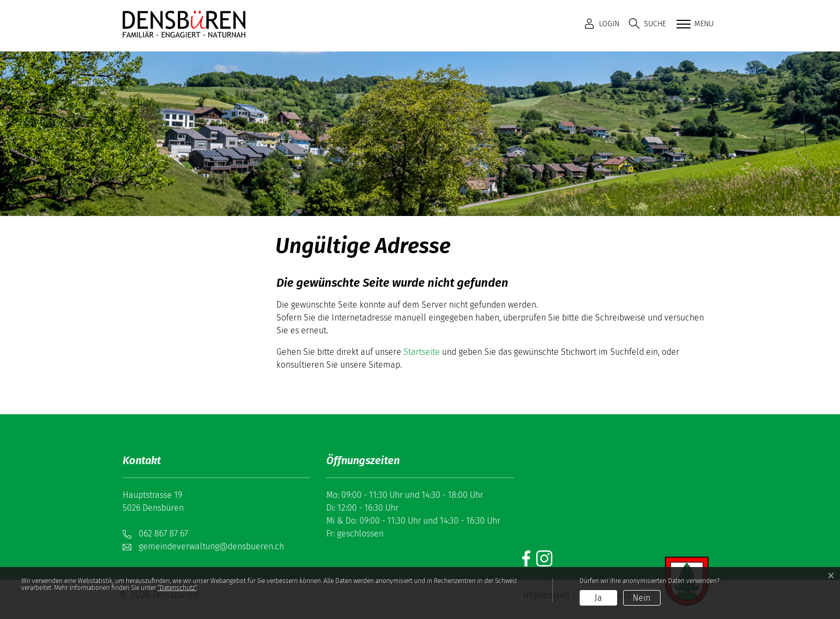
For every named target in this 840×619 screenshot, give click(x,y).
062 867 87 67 (163, 534)
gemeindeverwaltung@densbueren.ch (211, 546)
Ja (598, 598)
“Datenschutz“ (177, 588)
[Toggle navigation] (694, 25)
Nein (642, 598)
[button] (647, 24)
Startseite (422, 352)
